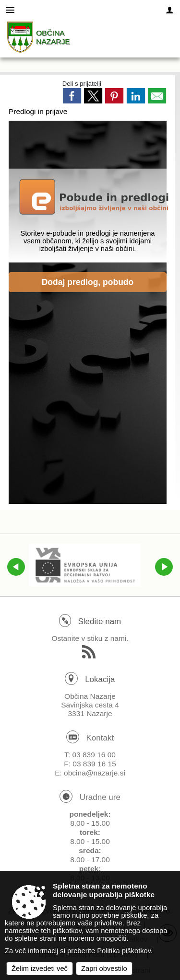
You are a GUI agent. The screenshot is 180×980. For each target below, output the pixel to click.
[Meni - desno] (170, 10)
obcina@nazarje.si (95, 773)
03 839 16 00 (94, 755)
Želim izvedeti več (40, 969)
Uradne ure (100, 797)
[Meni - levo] (10, 10)
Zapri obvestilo (104, 969)
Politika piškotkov (124, 951)
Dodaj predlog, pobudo (88, 282)
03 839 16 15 (94, 764)
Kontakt (100, 738)
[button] (16, 567)
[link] (72, 96)
